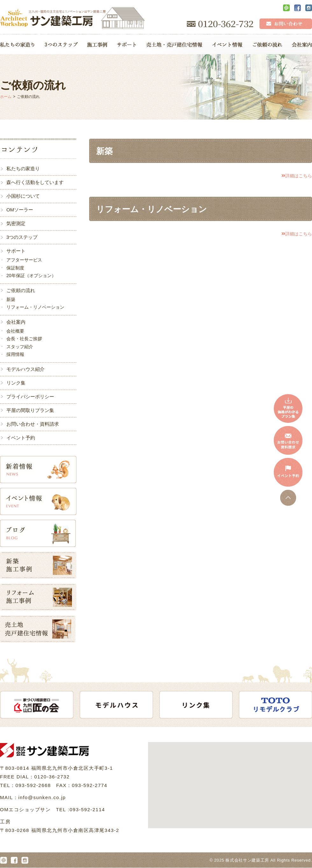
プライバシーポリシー (30, 397)
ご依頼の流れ (21, 290)
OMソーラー (20, 210)
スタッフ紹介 (20, 347)
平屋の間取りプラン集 (30, 410)
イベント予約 (21, 438)
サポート (16, 251)
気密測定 (16, 223)
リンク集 (16, 383)
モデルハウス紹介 (25, 369)
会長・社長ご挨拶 (24, 339)
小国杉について (23, 196)
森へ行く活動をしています (35, 182)
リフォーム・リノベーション (35, 307)
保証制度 (15, 268)
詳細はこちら (297, 176)
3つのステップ (22, 237)
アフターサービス (24, 260)
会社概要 (15, 331)
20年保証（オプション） (31, 276)
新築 (11, 299)
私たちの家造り (23, 169)
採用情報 (15, 354)
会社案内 (16, 322)
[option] (40, 705)
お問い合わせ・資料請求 (33, 424)
